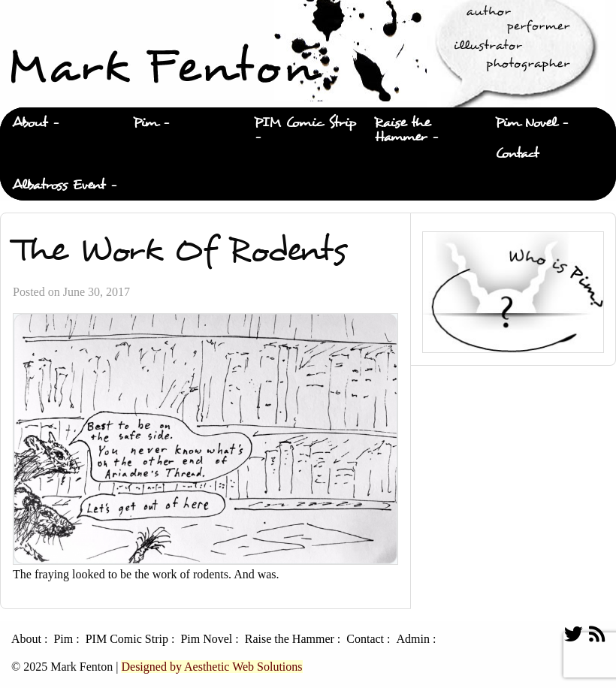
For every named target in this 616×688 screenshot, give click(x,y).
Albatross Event (59, 185)
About (30, 123)
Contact (517, 154)
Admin (412, 639)
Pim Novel (526, 123)
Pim (145, 123)
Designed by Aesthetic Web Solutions (211, 667)
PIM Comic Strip (305, 123)
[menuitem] (60, 123)
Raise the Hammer (402, 130)
